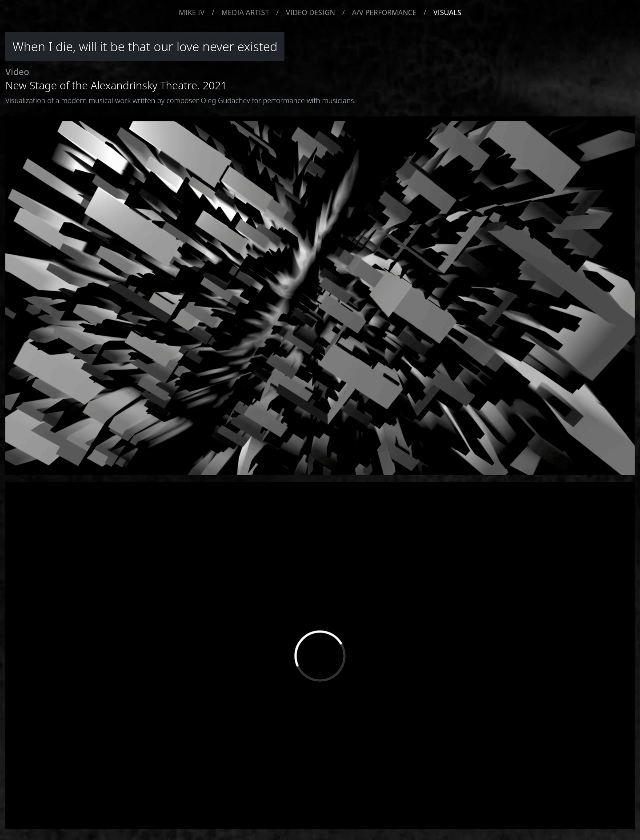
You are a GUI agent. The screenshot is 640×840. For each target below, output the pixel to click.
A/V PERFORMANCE (384, 12)
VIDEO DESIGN (310, 12)
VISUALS (447, 12)
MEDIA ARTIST (245, 12)
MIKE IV (192, 12)
